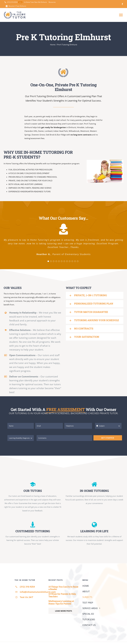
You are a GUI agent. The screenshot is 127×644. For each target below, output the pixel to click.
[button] (95, 295)
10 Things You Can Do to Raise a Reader (63, 588)
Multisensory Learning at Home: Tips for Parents (61, 602)
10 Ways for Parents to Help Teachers (62, 595)
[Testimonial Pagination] (48, 261)
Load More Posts (64, 611)
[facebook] (122, 4)
